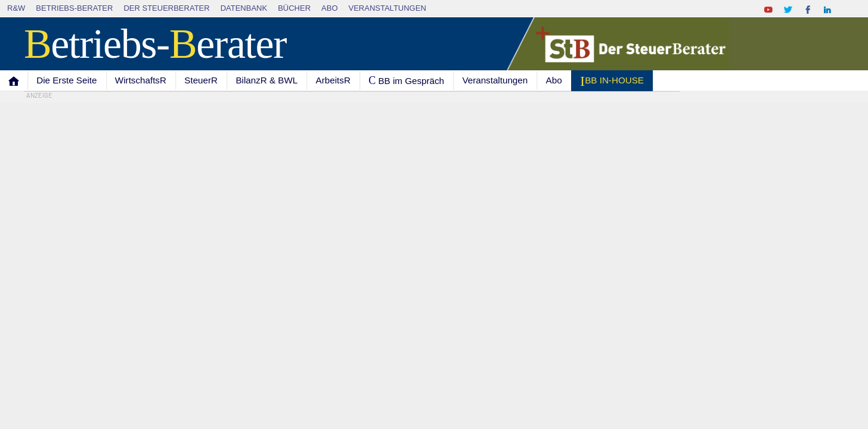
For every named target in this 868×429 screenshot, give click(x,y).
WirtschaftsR (141, 80)
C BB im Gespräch (406, 80)
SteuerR (201, 80)
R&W (16, 8)
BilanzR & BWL (266, 80)
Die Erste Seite (66, 80)
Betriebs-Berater (74, 8)
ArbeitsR (333, 80)
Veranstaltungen (387, 8)
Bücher (294, 8)
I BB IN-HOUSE (612, 81)
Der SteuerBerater (166, 8)
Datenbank (244, 8)
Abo (329, 8)
